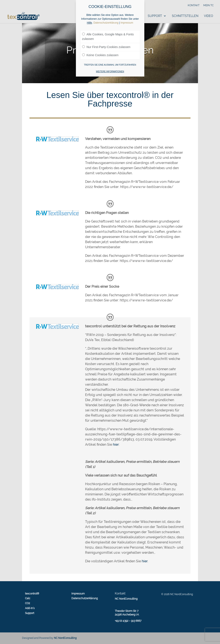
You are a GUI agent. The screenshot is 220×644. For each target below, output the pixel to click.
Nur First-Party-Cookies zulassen (106, 47)
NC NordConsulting (65, 638)
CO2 (27, 603)
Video (209, 16)
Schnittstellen (185, 16)
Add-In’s (30, 608)
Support (155, 16)
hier (116, 445)
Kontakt (194, 5)
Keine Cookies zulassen (100, 55)
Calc (28, 598)
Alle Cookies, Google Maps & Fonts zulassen (108, 37)
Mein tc (208, 5)
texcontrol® (32, 594)
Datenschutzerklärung (85, 598)
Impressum (78, 594)
